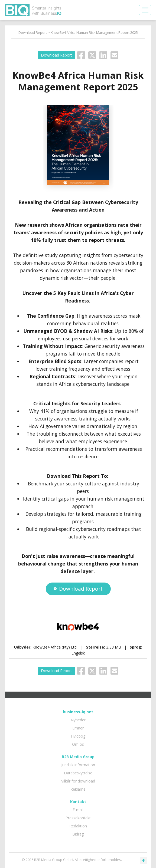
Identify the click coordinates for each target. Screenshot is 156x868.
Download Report (33, 33)
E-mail (78, 810)
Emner (78, 728)
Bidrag (78, 834)
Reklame (78, 789)
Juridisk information (78, 765)
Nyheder (78, 720)
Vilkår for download (78, 781)
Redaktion (78, 826)
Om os (78, 744)
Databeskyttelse (78, 773)
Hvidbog (78, 736)
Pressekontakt (78, 818)
